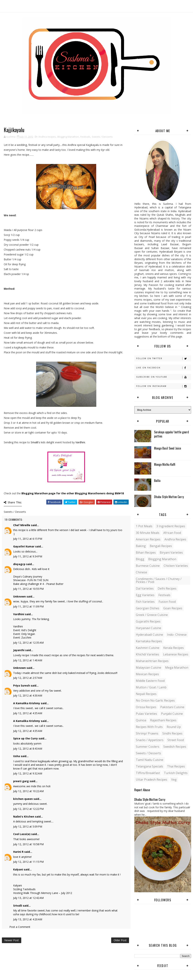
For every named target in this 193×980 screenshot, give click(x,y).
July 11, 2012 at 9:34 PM (28, 556)
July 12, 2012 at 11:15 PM (28, 862)
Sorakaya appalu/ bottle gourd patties (171, 434)
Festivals (85, 137)
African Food (172, 533)
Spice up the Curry (25, 738)
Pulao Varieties (146, 714)
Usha (17, 756)
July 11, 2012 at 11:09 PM (28, 606)
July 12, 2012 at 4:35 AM (28, 713)
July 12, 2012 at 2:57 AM (28, 678)
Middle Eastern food (150, 681)
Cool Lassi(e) (22, 834)
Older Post (120, 940)
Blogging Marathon (68, 137)
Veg (174, 780)
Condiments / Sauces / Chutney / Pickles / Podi (159, 580)
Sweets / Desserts (102, 137)
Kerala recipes (174, 648)
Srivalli (18, 906)
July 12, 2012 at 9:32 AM (28, 773)
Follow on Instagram (164, 386)
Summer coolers (148, 747)
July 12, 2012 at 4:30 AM (28, 695)
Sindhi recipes (172, 733)
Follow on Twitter (164, 359)
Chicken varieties (176, 566)
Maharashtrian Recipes (152, 661)
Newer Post (12, 940)
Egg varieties (145, 595)
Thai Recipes (176, 766)
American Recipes (148, 539)
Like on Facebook (164, 368)
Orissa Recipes (146, 707)
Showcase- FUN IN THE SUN (31, 580)
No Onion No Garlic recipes (155, 700)
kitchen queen (23, 799)
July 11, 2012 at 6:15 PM (28, 539)
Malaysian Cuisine (149, 668)
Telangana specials (149, 766)
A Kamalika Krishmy (27, 703)
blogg (140, 559)
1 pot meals (144, 526)
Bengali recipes (161, 546)
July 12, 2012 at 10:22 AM (28, 791)
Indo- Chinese (177, 635)
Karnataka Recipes (149, 641)
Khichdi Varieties (147, 654)
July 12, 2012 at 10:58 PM (28, 844)
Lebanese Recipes (176, 654)
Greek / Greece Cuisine (152, 615)
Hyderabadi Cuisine (149, 635)
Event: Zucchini (22, 637)
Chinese (141, 572)
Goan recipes (173, 608)
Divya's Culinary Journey (28, 576)
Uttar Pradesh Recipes (152, 780)
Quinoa (141, 720)
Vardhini (19, 614)
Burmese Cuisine (148, 566)
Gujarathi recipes (148, 621)
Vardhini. (81, 442)
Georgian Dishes (148, 608)
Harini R (18, 852)
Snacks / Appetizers (150, 740)
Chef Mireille (22, 525)
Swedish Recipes (175, 747)
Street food (176, 740)
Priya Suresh (22, 685)
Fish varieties (145, 602)
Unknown (19, 596)
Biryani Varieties (171, 552)
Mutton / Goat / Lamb (151, 687)
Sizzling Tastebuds (24, 889)
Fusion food (167, 602)
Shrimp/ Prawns (147, 733)
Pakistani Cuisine (172, 707)
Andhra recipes (47, 137)
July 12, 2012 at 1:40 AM (28, 660)
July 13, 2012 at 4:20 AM (28, 919)
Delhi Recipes (167, 588)
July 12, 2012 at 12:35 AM (28, 643)
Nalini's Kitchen (24, 817)
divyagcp (19, 564)
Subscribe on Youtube (164, 377)
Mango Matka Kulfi (165, 464)
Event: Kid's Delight (25, 630)
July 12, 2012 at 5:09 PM (28, 826)
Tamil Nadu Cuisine (150, 760)
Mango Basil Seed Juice (168, 448)
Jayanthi (19, 650)
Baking (141, 546)
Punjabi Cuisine (172, 714)
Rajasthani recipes (163, 720)
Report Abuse (142, 790)
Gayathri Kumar (24, 546)
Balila (157, 481)
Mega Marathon (177, 668)
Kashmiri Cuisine (148, 648)
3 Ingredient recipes (171, 526)
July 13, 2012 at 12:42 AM (28, 898)
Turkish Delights (176, 773)
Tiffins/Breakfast (148, 773)
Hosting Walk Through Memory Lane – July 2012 (43, 893)
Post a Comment (20, 927)
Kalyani (18, 869)
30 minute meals (148, 533)
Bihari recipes (146, 552)
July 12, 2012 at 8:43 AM (28, 749)
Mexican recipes (147, 674)
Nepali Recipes (146, 694)
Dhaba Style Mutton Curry (169, 497)
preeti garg (21, 781)
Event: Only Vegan (24, 634)
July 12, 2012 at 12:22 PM (28, 809)
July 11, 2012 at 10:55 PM (28, 589)
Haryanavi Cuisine (149, 628)
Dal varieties (145, 588)
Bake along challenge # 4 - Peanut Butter (38, 584)
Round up (174, 727)
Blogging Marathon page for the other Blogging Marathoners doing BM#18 (73, 493)
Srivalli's (36, 442)
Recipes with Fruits (149, 727)
